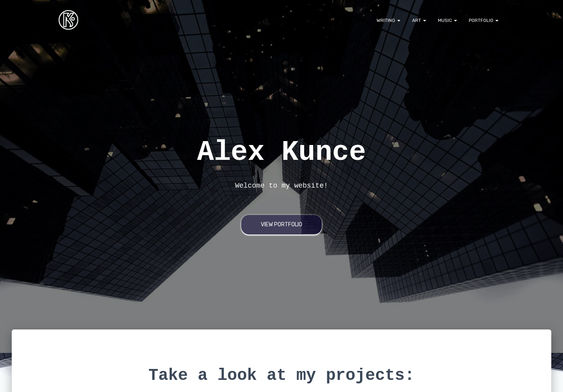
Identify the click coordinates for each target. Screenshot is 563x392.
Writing (388, 20)
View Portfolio (281, 225)
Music (447, 20)
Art (419, 20)
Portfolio (484, 20)
